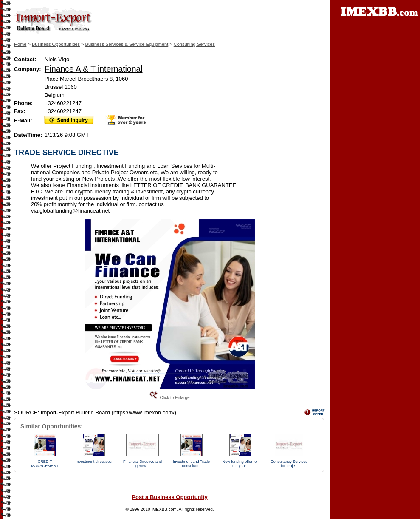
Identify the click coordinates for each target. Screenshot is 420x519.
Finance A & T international (94, 69)
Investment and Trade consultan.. (191, 464)
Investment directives (94, 462)
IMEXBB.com (164, 509)
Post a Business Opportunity (169, 497)
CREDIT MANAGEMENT (45, 464)
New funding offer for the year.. (240, 464)
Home (20, 44)
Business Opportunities (56, 44)
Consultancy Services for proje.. (289, 464)
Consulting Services (194, 44)
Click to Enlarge (175, 398)
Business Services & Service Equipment (127, 44)
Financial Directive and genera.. (142, 464)
